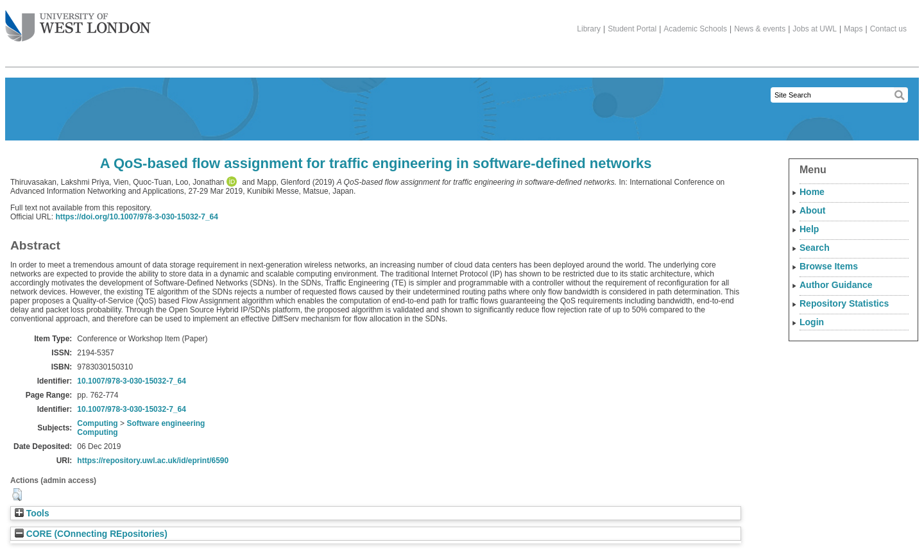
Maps (853, 29)
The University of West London (78, 21)
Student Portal (632, 29)
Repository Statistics (844, 303)
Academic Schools (695, 29)
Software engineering (166, 423)
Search (815, 248)
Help (809, 229)
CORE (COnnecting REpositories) (91, 534)
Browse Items (829, 266)
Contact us (888, 29)
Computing (97, 423)
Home (812, 192)
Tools (32, 513)
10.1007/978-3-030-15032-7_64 (131, 381)
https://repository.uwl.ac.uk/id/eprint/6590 (153, 461)
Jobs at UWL (815, 29)
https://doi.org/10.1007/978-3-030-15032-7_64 (136, 217)
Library (589, 29)
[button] (17, 495)
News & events (760, 29)
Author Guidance (836, 285)
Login (812, 322)
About (812, 210)
